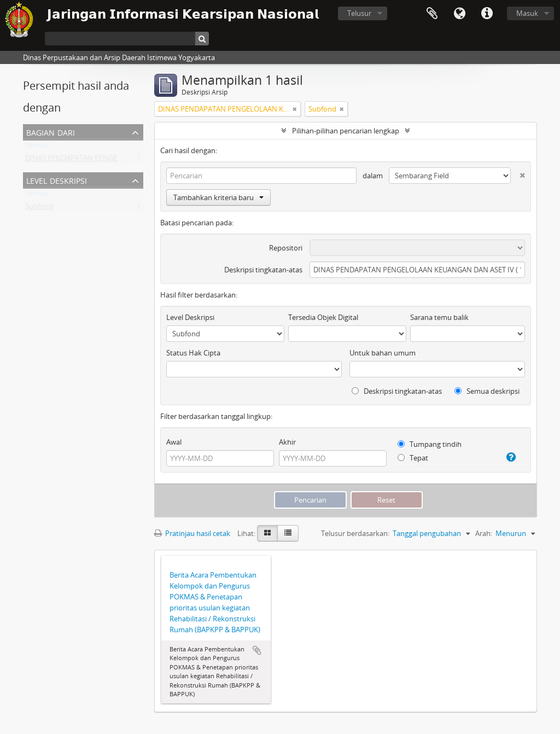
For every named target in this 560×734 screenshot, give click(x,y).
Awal (174, 442)
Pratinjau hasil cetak (192, 533)
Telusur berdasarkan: (355, 533)
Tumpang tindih (430, 444)
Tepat (413, 458)
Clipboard (432, 14)
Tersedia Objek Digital (323, 317)
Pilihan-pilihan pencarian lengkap (346, 131)
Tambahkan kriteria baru (218, 197)
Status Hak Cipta (193, 353)
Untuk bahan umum (383, 353)
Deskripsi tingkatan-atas (263, 270)
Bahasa (459, 14)
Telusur (359, 13)
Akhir (287, 442)
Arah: (484, 533)
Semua (36, 147)
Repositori (286, 248)
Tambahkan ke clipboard (257, 650)
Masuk (527, 13)
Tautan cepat (487, 14)
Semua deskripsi (487, 391)
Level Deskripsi (57, 180)
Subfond (39, 208)
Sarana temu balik (439, 317)
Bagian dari (51, 132)
